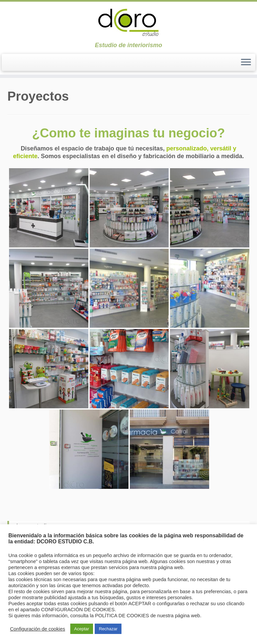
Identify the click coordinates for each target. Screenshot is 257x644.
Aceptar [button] (82, 629)
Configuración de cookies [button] (38, 629)
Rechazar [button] (108, 629)
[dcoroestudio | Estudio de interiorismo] (128, 22)
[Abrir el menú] (246, 63)
